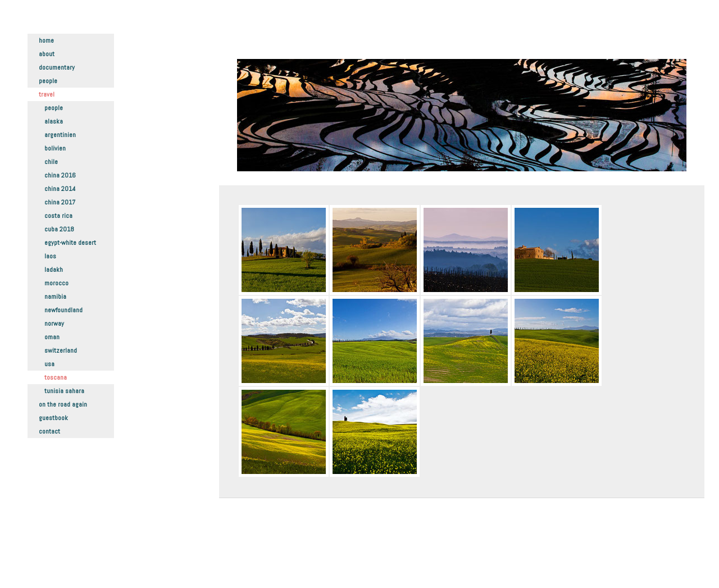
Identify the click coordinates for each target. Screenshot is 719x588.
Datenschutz (255, 555)
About (47, 54)
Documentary (57, 67)
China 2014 (60, 189)
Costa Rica (58, 216)
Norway (54, 323)
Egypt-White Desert (70, 243)
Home (46, 40)
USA (49, 364)
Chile (51, 162)
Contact (49, 431)
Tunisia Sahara (64, 391)
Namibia (55, 297)
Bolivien (55, 148)
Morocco (56, 283)
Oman (52, 337)
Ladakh (54, 270)
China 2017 (60, 202)
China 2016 (60, 175)
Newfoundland (63, 310)
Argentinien (60, 135)
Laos (50, 256)
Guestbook (53, 418)
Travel (47, 94)
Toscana (56, 377)
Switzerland (61, 350)
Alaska (54, 121)
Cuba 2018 (59, 229)
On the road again (63, 404)
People (48, 81)
